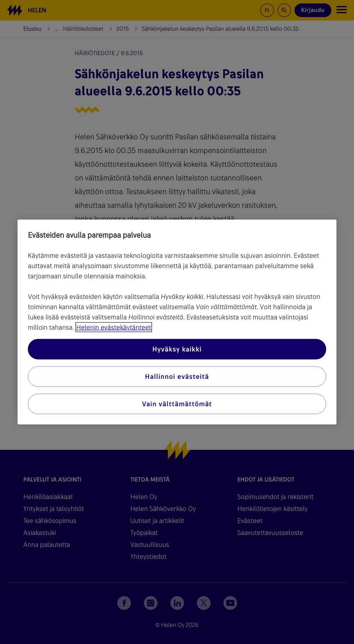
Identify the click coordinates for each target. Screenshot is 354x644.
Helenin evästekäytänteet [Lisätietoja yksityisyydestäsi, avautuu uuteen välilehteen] (114, 327)
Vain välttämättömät (177, 404)
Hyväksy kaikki (177, 349)
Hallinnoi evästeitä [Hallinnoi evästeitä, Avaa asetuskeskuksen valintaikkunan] (177, 377)
